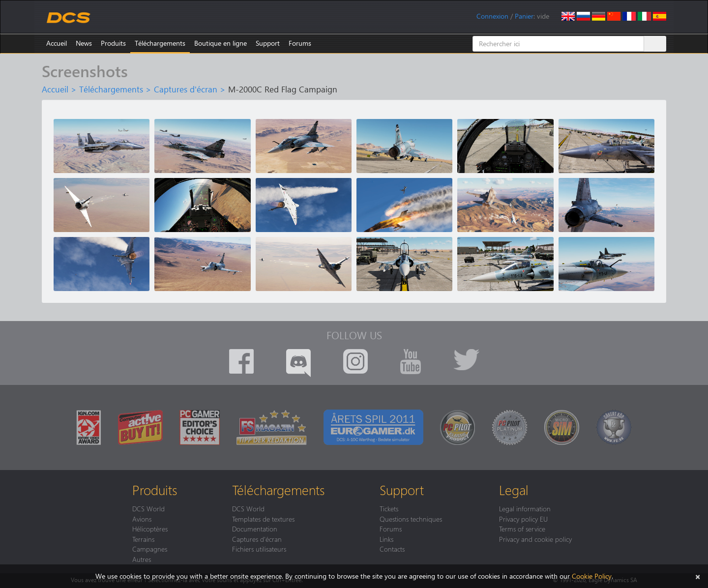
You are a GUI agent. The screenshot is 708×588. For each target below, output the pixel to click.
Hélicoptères (150, 529)
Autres (142, 559)
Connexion (492, 16)
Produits (113, 43)
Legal (514, 490)
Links (386, 539)
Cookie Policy (592, 576)
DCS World (148, 508)
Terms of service (522, 529)
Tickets (389, 508)
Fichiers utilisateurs (259, 549)
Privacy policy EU (523, 519)
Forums (300, 43)
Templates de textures (263, 519)
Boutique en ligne (221, 43)
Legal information (525, 508)
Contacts (392, 549)
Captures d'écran (186, 89)
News (84, 43)
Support (268, 43)
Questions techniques (411, 519)
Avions (142, 519)
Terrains (143, 539)
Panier (524, 16)
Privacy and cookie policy (535, 539)
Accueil (57, 43)
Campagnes (150, 549)
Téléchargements (160, 43)
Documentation (255, 529)
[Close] (698, 576)
